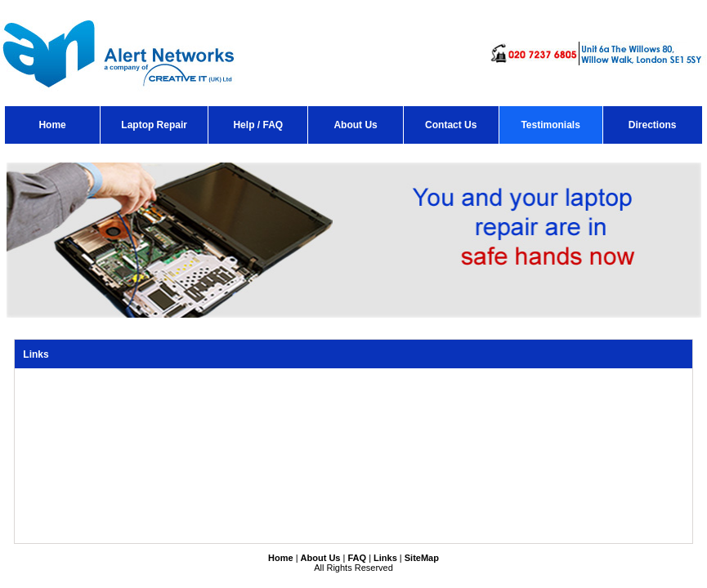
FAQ (357, 558)
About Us (355, 125)
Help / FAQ (258, 125)
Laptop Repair (154, 125)
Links (385, 558)
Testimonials (550, 125)
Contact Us (451, 125)
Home (52, 125)
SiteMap (422, 558)
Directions (653, 125)
